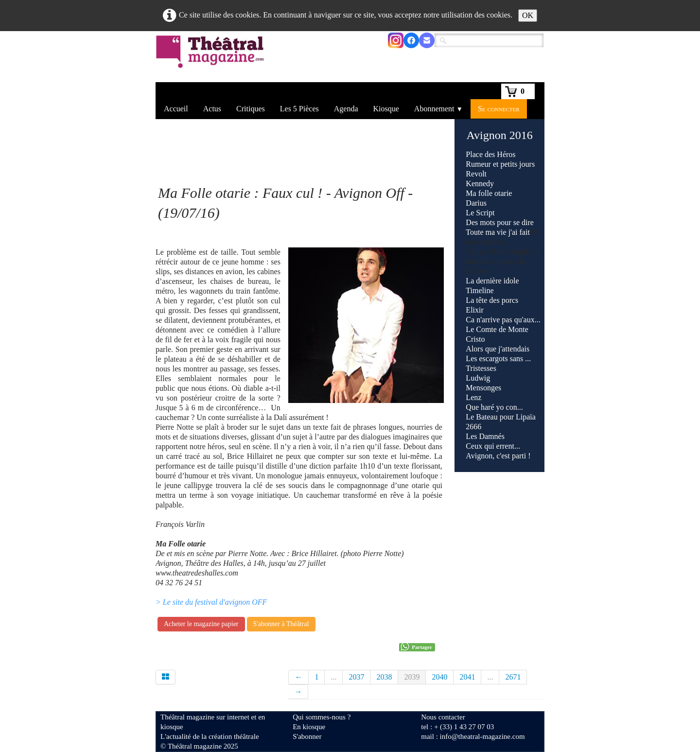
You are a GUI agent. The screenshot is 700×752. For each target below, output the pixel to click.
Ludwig (478, 378)
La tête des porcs (492, 300)
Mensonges (483, 388)
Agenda (346, 109)
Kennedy (480, 184)
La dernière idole (492, 281)
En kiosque (309, 727)
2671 (513, 677)
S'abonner (307, 736)
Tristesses (481, 368)
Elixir (474, 310)
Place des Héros (490, 154)
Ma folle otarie (489, 193)
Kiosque (386, 109)
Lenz (473, 397)
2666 (473, 427)
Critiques (251, 109)
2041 (467, 677)
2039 (412, 677)
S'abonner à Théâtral (281, 624)
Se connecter (499, 109)
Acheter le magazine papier (201, 624)
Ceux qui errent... (494, 446)
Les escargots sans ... (498, 359)
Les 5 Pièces (299, 109)
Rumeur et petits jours (500, 164)
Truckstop (503, 349)
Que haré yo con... (494, 407)
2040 (439, 677)
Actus (212, 109)
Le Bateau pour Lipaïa (501, 417)
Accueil (176, 109)
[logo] (212, 58)
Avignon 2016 (500, 135)
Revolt (476, 174)
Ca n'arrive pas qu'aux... (503, 320)
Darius (476, 203)
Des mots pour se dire (500, 222)
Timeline (480, 290)
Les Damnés (485, 436)
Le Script (480, 213)
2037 (356, 677)
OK (528, 15)
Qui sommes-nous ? (322, 717)
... (333, 677)
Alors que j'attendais (498, 349)
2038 (384, 677)
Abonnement (438, 109)
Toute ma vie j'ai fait (498, 232)
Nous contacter (443, 717)
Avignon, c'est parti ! (498, 456)
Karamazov (503, 349)
